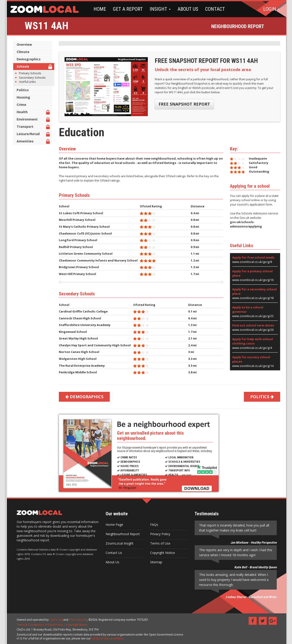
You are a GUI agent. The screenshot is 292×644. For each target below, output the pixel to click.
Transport (33, 127)
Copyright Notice (162, 553)
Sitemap (155, 562)
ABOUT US (187, 9)
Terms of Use (160, 543)
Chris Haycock (77, 620)
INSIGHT (159, 9)
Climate (22, 52)
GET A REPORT (127, 9)
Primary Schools (29, 73)
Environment (33, 120)
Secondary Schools (32, 77)
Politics (22, 90)
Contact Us (113, 553)
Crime (21, 105)
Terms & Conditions (29, 625)
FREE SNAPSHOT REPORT (184, 104)
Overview (24, 44)
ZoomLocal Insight (119, 543)
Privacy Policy (159, 534)
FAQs (153, 525)
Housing (23, 97)
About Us (112, 562)
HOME (99, 9)
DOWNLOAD (196, 488)
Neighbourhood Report (122, 534)
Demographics (28, 59)
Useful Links (27, 82)
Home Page (114, 525)
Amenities (33, 142)
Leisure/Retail (33, 135)
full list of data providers (107, 638)
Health (33, 113)
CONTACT (214, 9)
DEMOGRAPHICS (84, 397)
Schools (34, 67)
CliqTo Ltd (55, 620)
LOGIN (271, 9)
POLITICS (261, 397)
